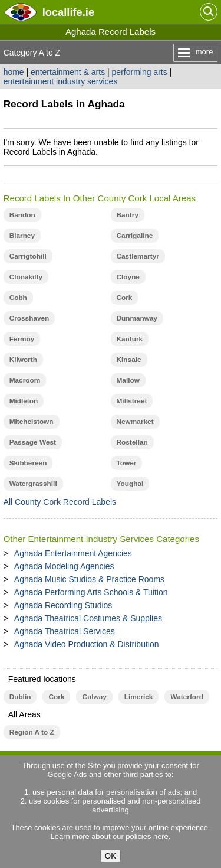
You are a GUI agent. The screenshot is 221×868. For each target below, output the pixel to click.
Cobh (18, 298)
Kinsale (129, 360)
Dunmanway (137, 318)
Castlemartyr (138, 256)
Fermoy (22, 339)
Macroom (25, 380)
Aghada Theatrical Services (65, 631)
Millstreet (132, 401)
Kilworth (23, 360)
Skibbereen (28, 463)
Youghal (130, 484)
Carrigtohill (28, 256)
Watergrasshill (33, 484)
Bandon (22, 215)
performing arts (140, 72)
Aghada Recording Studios (63, 605)
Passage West (33, 442)
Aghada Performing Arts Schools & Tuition (91, 592)
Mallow (128, 380)
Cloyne (128, 277)
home (14, 72)
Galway (94, 697)
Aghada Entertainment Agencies (73, 553)
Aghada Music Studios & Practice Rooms (89, 579)
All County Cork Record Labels (60, 502)
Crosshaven (29, 318)
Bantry (128, 215)
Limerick (139, 697)
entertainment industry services (61, 81)
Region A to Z (32, 732)
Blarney (22, 236)
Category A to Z (32, 53)
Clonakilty (26, 277)
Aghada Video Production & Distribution (87, 644)
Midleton (24, 401)
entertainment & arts (68, 72)
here (161, 836)
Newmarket (135, 422)
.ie (68, 12)
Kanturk (130, 339)
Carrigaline (135, 236)
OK (111, 856)
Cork (125, 298)
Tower (127, 463)
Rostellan (132, 442)
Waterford (187, 697)
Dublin (20, 697)
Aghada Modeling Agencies (64, 566)
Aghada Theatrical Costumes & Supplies (88, 618)
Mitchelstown (32, 422)
